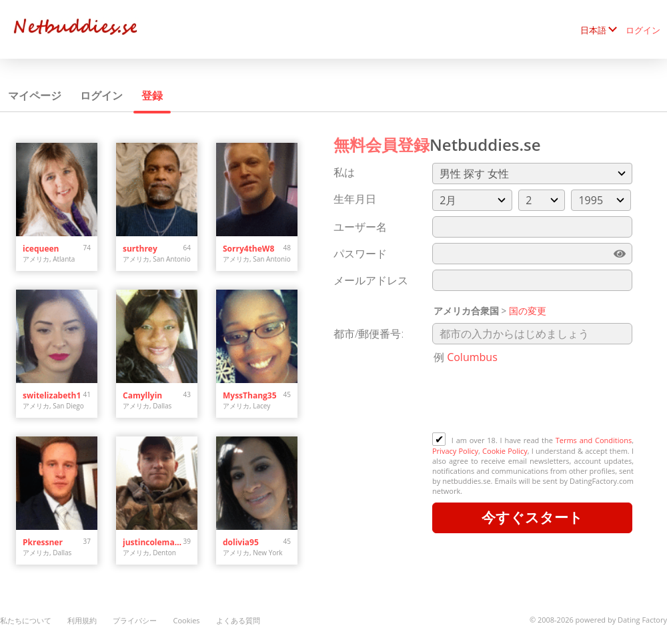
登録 (152, 95)
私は (344, 172)
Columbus (472, 357)
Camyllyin (142, 395)
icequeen (41, 249)
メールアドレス (371, 280)
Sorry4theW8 (248, 249)
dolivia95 (241, 542)
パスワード (360, 254)
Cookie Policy (505, 451)
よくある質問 (238, 620)
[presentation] (534, 400)
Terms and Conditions (594, 440)
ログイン (643, 30)
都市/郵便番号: (369, 334)
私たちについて (26, 620)
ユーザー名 (360, 227)
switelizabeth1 (52, 395)
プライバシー (135, 620)
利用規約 (82, 620)
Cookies (186, 620)
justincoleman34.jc (153, 542)
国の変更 (528, 311)
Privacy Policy (455, 451)
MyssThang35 (250, 395)
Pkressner (43, 542)
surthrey (140, 249)
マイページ (35, 95)
